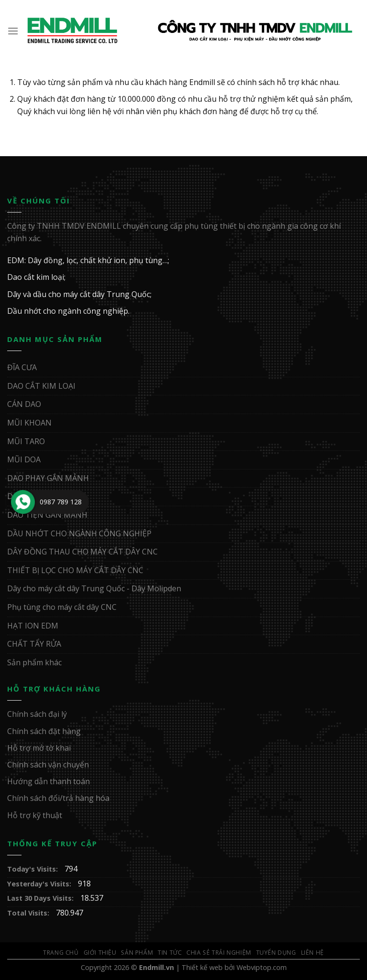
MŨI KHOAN (29, 423)
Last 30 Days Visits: (41, 898)
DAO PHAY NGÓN (39, 496)
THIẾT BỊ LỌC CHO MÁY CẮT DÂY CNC (75, 570)
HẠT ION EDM (33, 626)
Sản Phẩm (137, 953)
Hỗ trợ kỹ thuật (35, 815)
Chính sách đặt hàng (44, 731)
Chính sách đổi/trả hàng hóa (58, 798)
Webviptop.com (262, 967)
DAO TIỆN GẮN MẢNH (47, 515)
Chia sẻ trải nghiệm (219, 953)
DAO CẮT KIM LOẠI (41, 386)
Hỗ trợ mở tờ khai (39, 748)
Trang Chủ (61, 953)
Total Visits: (29, 913)
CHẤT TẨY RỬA (34, 644)
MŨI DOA (24, 459)
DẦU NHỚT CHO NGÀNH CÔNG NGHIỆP (79, 533)
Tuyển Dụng (276, 953)
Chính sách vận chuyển (48, 765)
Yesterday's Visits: (40, 884)
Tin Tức (170, 953)
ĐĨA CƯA (22, 367)
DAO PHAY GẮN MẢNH (48, 478)
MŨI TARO (26, 441)
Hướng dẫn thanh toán (49, 781)
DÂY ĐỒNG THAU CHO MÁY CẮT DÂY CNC (82, 552)
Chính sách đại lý (37, 714)
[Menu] (13, 31)
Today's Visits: (33, 869)
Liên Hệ (313, 953)
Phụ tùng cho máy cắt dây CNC (62, 607)
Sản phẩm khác (34, 662)
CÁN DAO (24, 404)
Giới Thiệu (100, 953)
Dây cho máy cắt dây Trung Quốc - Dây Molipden (94, 588)
